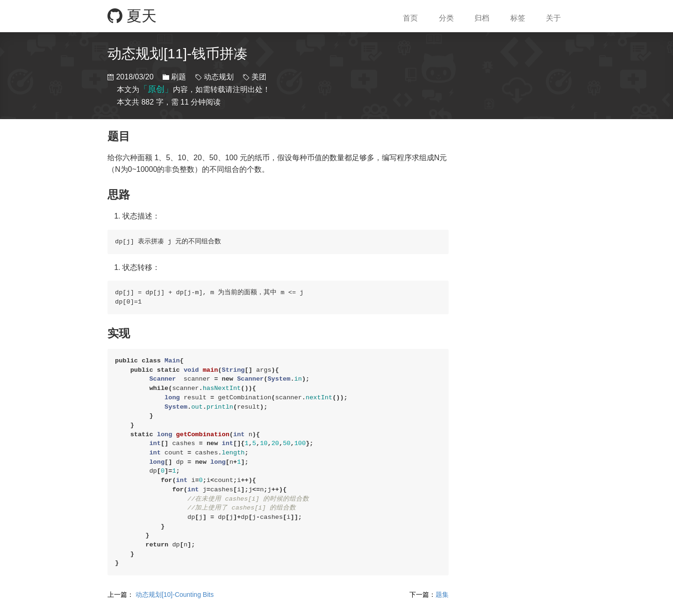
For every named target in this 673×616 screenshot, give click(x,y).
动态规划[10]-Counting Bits (161, 595)
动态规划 (219, 77)
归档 (482, 18)
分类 (446, 18)
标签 (518, 18)
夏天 (132, 16)
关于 (553, 18)
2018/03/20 (135, 77)
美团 (258, 77)
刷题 (179, 77)
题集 (429, 595)
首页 (410, 18)
